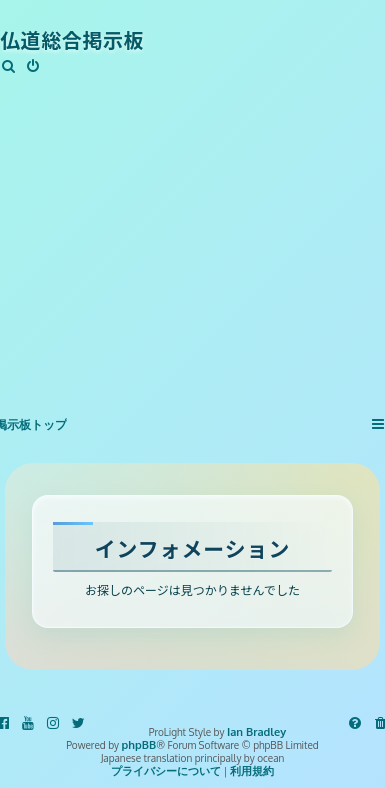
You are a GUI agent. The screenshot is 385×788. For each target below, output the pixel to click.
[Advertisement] (187, 233)
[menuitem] (9, 67)
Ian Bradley (256, 732)
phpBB (139, 745)
